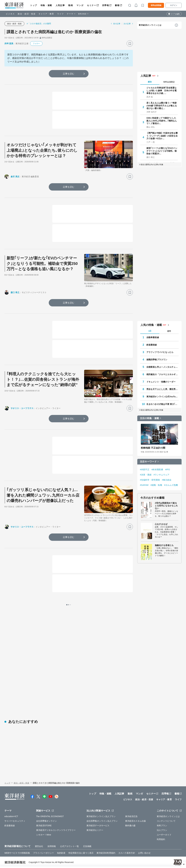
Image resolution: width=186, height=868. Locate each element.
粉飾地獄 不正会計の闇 (153, 448)
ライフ (60, 14)
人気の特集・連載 (151, 325)
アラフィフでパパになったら (160, 352)
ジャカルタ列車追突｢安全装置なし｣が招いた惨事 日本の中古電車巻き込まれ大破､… (162, 90)
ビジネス (10, 14)
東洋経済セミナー (95, 830)
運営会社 (39, 846)
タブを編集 (175, 14)
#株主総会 (167, 480)
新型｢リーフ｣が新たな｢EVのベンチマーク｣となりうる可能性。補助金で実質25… (162, 151)
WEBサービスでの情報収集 (17, 853)
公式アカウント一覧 (69, 846)
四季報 (106, 5)
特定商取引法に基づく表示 (81, 853)
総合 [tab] (150, 82)
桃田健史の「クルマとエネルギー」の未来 (163, 374)
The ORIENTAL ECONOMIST (50, 816)
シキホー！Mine (44, 835)
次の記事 (127, 24)
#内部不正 (145, 470)
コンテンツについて (166, 821)
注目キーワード (148, 462)
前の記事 (117, 24)
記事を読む (69, 74)
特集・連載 (46, 5)
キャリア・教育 (46, 14)
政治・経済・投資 (27, 14)
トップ (34, 5)
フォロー (36, 44)
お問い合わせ (144, 853)
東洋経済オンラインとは (150, 25)
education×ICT (11, 816)
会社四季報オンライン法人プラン (102, 821)
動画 (71, 5)
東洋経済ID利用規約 (106, 853)
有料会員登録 (156, 5)
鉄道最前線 (152, 345)
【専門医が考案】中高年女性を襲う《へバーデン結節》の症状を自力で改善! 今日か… (162, 136)
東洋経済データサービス (98, 826)
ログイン (174, 5)
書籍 (117, 5)
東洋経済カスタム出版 (136, 821)
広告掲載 (87, 846)
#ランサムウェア (161, 475)
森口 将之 (15, 292)
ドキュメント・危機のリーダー (161, 382)
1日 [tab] (150, 331)
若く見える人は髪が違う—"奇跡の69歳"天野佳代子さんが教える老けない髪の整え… (162, 106)
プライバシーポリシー (43, 853)
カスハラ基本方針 (127, 853)
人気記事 (60, 5)
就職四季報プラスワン (157, 360)
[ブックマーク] (130, 44)
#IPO (168, 470)
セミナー (92, 5)
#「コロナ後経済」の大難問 (39, 24)
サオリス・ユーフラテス (22, 408)
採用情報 (52, 846)
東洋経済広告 (131, 816)
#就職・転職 (156, 485)
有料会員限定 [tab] (169, 82)
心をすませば (161, 524)
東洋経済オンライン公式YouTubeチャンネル (163, 397)
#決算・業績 (146, 475)
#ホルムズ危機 (171, 485)
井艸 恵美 (9, 44)
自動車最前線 (153, 337)
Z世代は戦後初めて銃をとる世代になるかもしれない (166, 506)
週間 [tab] (169, 331)
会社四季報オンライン (47, 821)
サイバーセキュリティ (15, 821)
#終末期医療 (157, 470)
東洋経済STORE (44, 826)
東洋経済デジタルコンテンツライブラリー (56, 830)
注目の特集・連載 (149, 418)
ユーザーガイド (164, 835)
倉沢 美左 (15, 177)
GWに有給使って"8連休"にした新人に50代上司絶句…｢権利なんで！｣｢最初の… (162, 121)
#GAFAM (144, 485)
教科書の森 (130, 826)
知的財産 (61, 853)
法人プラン (162, 830)
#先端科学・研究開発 (150, 480)
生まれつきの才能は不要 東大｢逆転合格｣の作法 (163, 404)
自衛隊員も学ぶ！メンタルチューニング (163, 367)
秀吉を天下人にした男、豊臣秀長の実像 (163, 389)
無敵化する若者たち (164, 545)
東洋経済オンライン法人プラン (101, 816)
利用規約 (161, 839)
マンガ (80, 5)
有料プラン (162, 826)
